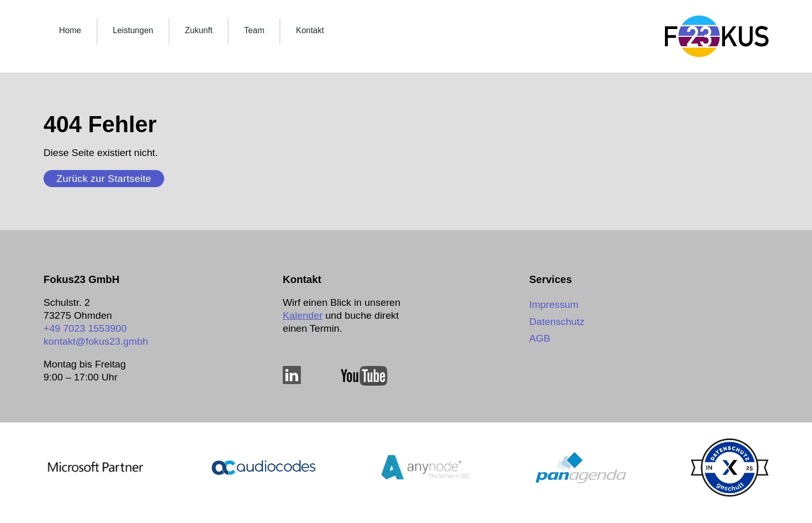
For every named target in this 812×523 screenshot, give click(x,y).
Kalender (303, 315)
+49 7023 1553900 (85, 328)
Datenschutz (557, 322)
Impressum (554, 305)
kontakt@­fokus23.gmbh (96, 341)
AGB (540, 338)
